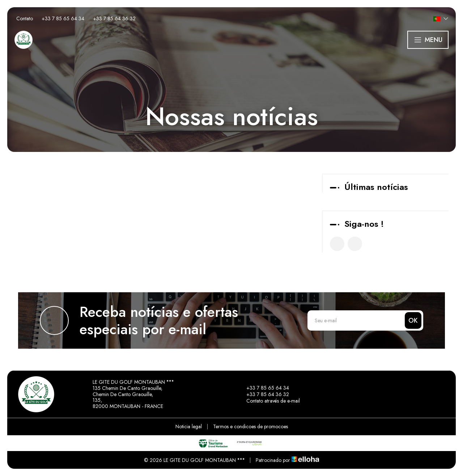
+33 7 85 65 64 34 (264, 388)
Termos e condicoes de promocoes (250, 426)
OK (413, 320)
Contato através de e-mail (269, 401)
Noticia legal (189, 426)
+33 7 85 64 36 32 (264, 394)
